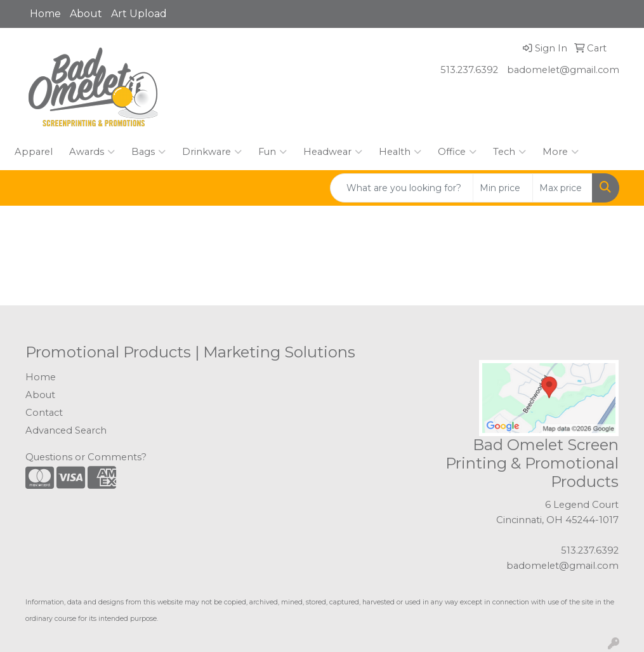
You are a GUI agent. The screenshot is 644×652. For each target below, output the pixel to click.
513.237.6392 (469, 70)
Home (45, 14)
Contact (44, 413)
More (561, 152)
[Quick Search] (402, 188)
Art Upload (139, 14)
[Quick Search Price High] (562, 188)
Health (400, 152)
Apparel (34, 152)
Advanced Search (66, 430)
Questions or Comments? (86, 457)
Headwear (333, 152)
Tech (509, 152)
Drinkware (212, 152)
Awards (92, 152)
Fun (273, 152)
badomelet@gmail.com (563, 70)
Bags (148, 152)
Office (457, 152)
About (86, 14)
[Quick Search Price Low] (503, 188)
